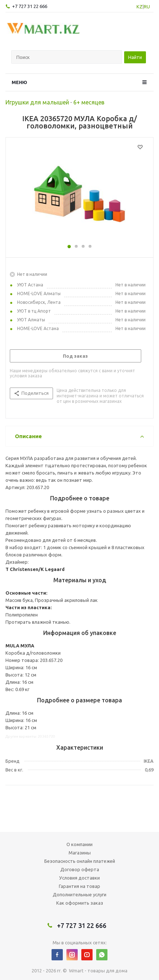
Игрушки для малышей (37, 102)
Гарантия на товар (79, 886)
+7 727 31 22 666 (30, 6)
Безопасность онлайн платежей (80, 861)
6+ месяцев (89, 102)
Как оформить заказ (80, 903)
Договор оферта (80, 869)
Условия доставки (79, 878)
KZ (140, 7)
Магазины (80, 853)
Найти (135, 57)
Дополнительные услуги (79, 894)
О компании (79, 844)
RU (147, 7)
